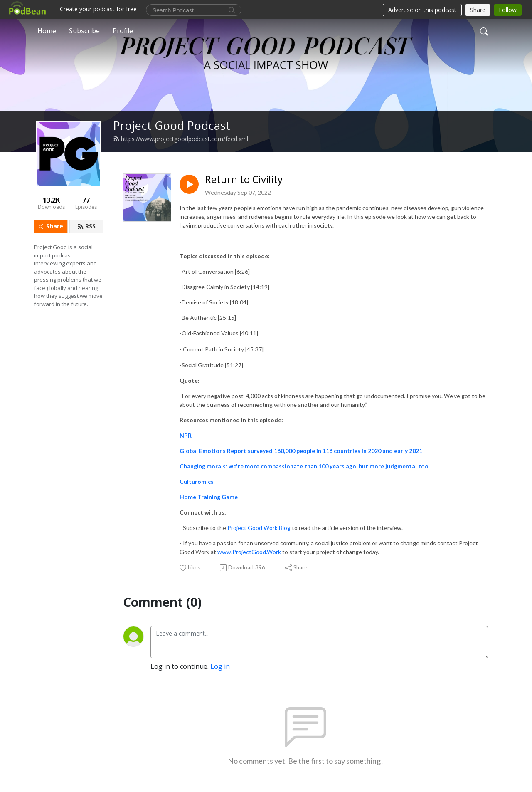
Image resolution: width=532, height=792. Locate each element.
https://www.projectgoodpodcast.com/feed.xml (181, 139)
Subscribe (84, 31)
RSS (86, 226)
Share (51, 226)
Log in (220, 666)
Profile (123, 31)
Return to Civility (244, 179)
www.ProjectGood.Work (249, 552)
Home (47, 31)
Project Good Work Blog (259, 528)
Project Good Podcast (172, 125)
